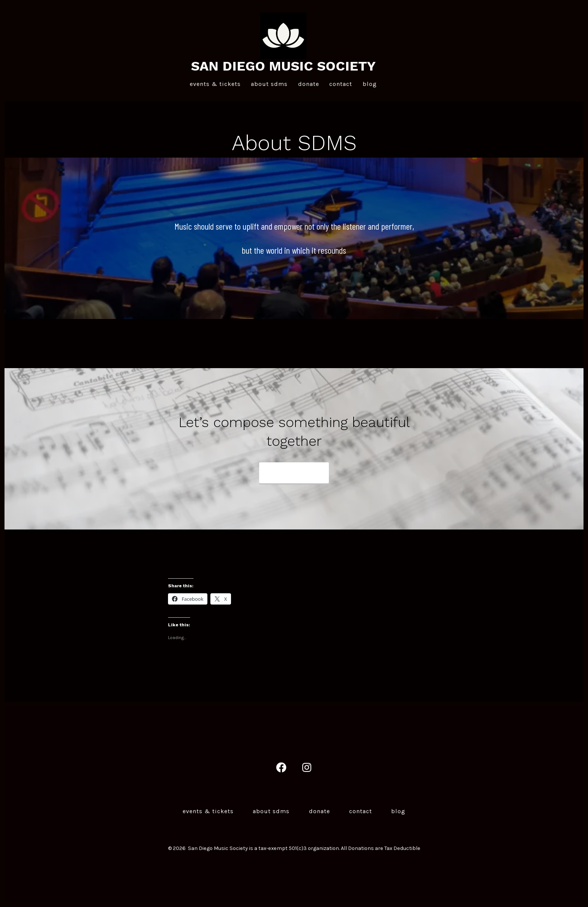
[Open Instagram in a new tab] (307, 767)
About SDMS (269, 84)
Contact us (286, 473)
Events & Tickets (215, 84)
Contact (341, 84)
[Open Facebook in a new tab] (281, 767)
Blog (370, 84)
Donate (309, 84)
